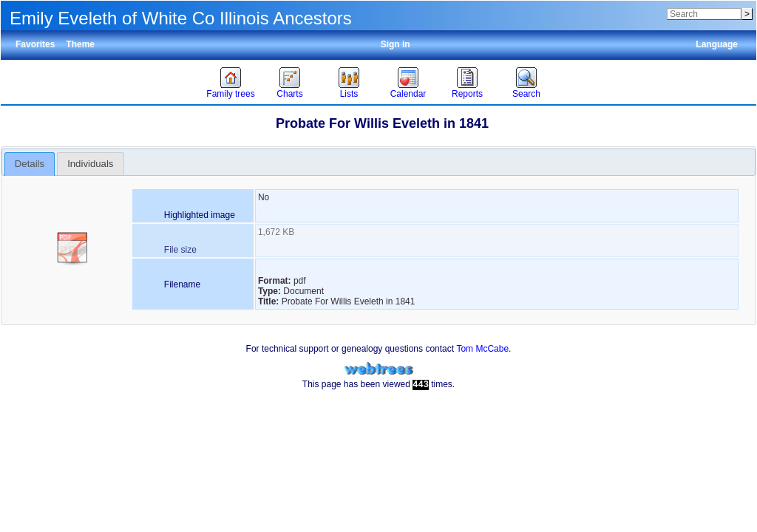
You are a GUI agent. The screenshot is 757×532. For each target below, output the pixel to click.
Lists (349, 94)
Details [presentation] (30, 164)
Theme (80, 44)
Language (717, 44)
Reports (467, 94)
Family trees (230, 94)
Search (526, 94)
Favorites (35, 44)
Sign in (396, 44)
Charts (289, 94)
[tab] (30, 164)
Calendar (408, 94)
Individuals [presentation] (90, 164)
